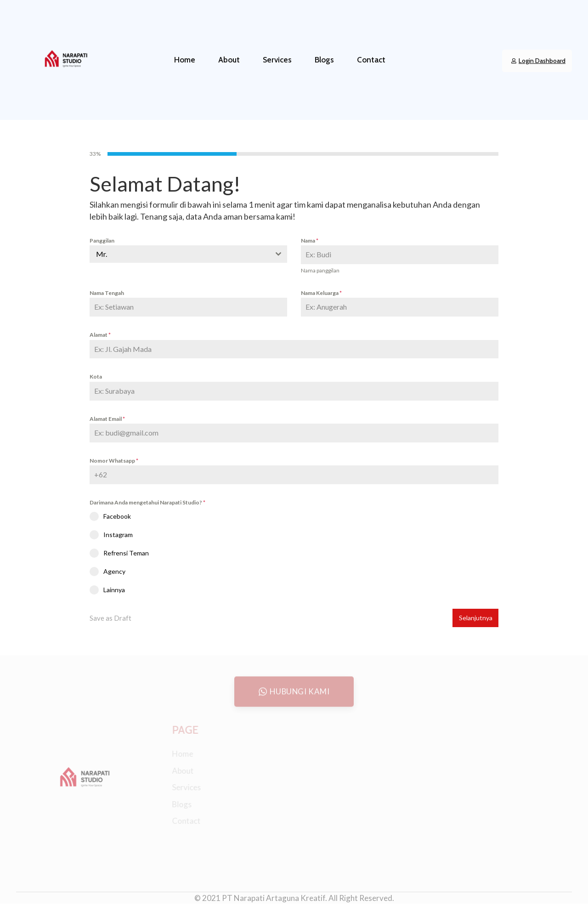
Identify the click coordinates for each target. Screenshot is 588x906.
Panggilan (102, 241)
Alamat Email (107, 419)
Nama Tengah (107, 293)
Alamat (100, 335)
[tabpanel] (294, 384)
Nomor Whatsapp (114, 461)
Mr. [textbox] (102, 254)
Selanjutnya (476, 618)
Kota (96, 377)
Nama (310, 241)
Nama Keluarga (321, 293)
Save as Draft (110, 618)
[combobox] (188, 254)
